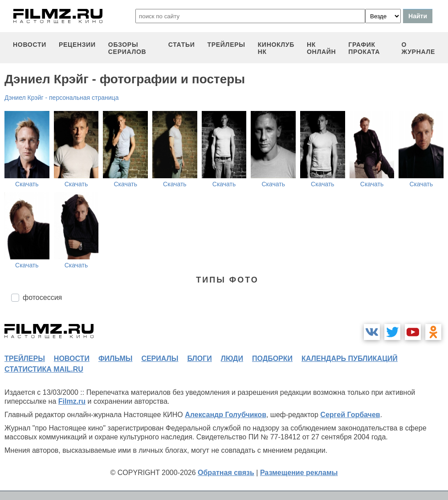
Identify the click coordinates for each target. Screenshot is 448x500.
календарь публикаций (350, 359)
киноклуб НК (276, 48)
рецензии (77, 45)
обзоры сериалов (127, 48)
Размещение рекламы (299, 473)
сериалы (160, 359)
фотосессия (42, 297)
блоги (199, 359)
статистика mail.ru (44, 369)
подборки (272, 359)
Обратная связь (226, 473)
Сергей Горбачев (350, 415)
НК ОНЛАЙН (321, 48)
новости (30, 45)
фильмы (115, 359)
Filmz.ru (72, 401)
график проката (364, 48)
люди (232, 359)
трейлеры (226, 45)
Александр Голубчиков (226, 415)
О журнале (418, 48)
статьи (182, 45)
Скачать (27, 184)
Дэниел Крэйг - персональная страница (61, 98)
